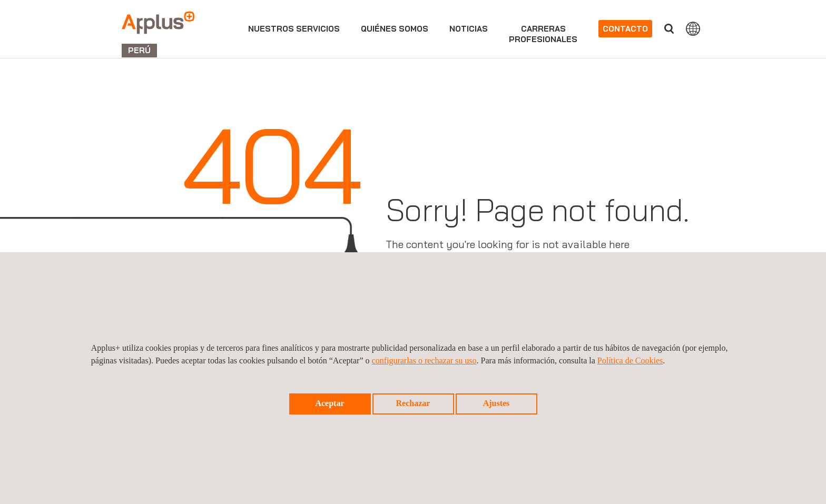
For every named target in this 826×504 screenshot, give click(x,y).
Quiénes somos (395, 29)
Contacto (625, 29)
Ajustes (496, 403)
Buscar (669, 29)
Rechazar (413, 403)
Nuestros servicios (294, 29)
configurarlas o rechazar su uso (424, 360)
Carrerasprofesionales (543, 34)
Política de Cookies (630, 360)
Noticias (469, 29)
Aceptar (330, 403)
